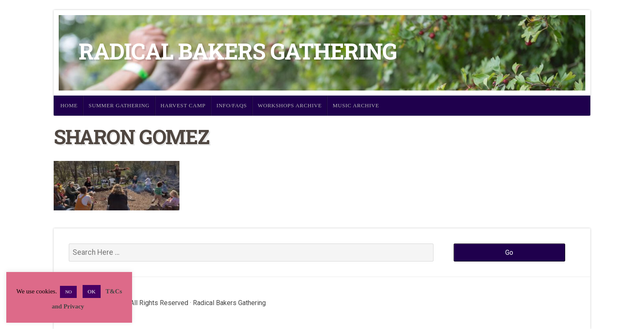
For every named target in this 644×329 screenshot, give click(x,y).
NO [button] (68, 292)
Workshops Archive (290, 105)
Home (69, 105)
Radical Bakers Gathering (238, 51)
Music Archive (356, 105)
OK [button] (92, 291)
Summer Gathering (119, 105)
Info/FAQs (232, 105)
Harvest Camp (183, 105)
